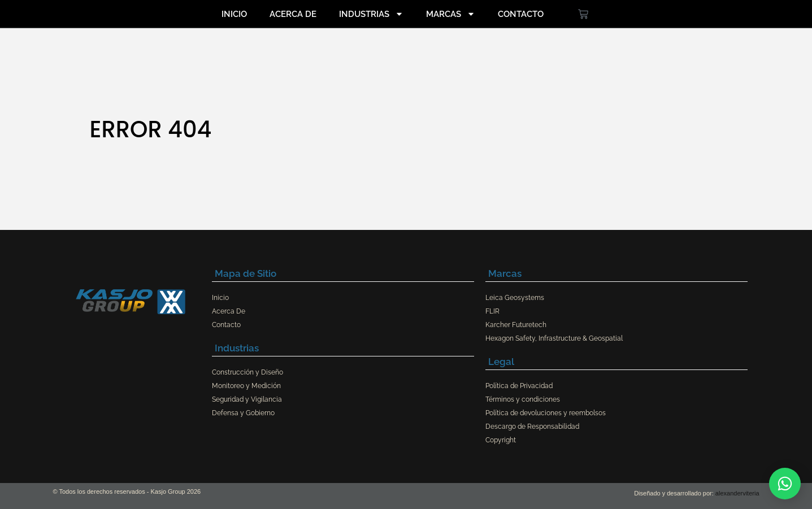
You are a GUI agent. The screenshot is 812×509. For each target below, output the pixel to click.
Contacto (521, 14)
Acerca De (293, 14)
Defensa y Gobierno (243, 413)
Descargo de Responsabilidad (532, 427)
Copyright (501, 440)
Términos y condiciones (523, 399)
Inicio (234, 14)
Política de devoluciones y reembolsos (546, 413)
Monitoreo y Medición (246, 386)
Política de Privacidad (519, 386)
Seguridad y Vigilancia (247, 399)
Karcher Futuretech (516, 325)
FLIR (492, 311)
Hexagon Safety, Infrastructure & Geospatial (554, 338)
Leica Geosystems (515, 298)
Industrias (371, 14)
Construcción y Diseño (247, 372)
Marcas (451, 14)
